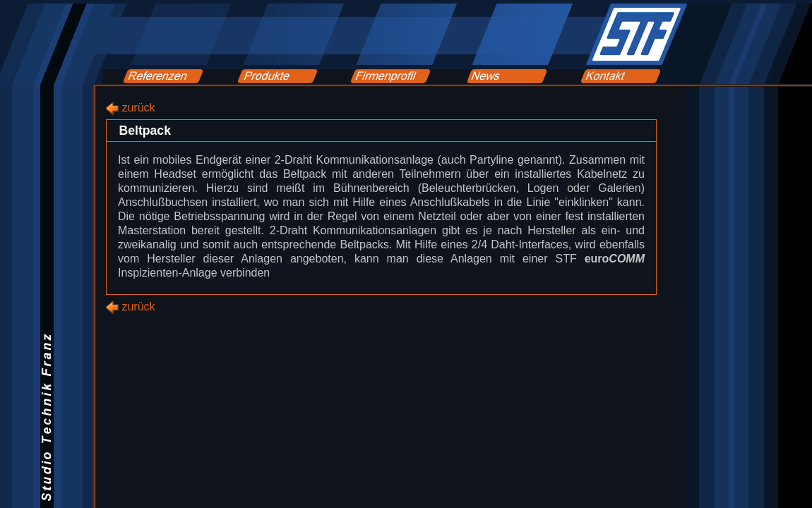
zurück (138, 108)
